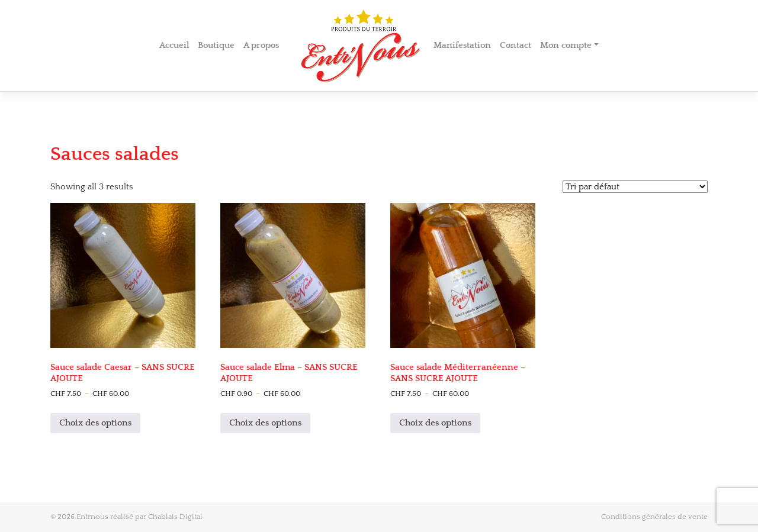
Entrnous (92, 517)
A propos (261, 45)
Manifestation (462, 45)
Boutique (216, 45)
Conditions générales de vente (654, 517)
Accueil (174, 45)
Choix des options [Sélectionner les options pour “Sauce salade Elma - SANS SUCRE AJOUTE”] (265, 423)
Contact (515, 45)
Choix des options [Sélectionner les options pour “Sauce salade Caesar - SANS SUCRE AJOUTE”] (95, 423)
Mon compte (566, 45)
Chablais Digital (175, 517)
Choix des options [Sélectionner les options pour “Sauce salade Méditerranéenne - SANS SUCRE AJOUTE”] (435, 423)
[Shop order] (635, 187)
